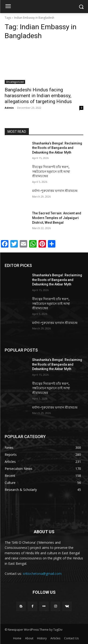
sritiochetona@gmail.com (42, 574)
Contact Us (71, 638)
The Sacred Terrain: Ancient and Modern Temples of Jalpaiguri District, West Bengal (57, 218)
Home (17, 638)
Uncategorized (15, 82)
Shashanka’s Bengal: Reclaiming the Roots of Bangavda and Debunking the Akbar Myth (57, 148)
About (29, 638)
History (42, 638)
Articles (55, 638)
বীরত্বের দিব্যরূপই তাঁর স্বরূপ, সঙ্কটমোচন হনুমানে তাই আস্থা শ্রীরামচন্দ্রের (51, 171)
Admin (9, 108)
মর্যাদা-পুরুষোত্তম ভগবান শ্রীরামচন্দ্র (55, 191)
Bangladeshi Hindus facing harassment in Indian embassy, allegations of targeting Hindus (38, 96)
